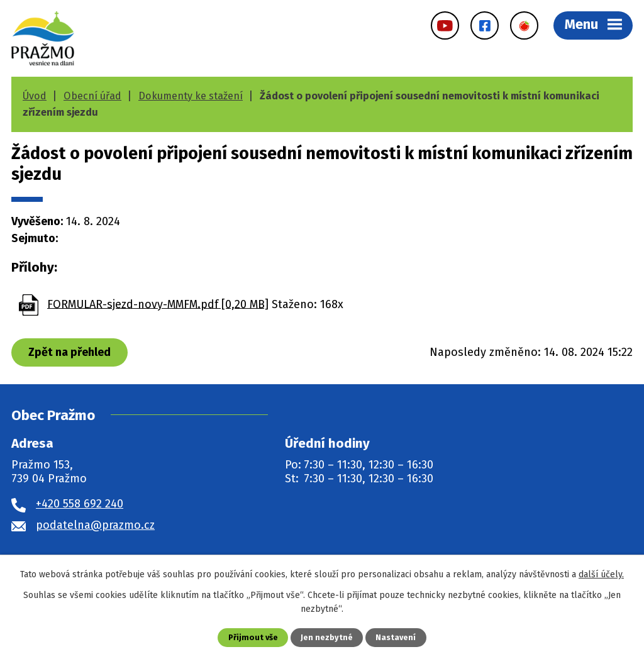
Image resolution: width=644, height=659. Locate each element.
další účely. (601, 574)
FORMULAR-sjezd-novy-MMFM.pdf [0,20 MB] (158, 304)
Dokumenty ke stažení (191, 96)
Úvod (35, 96)
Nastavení (396, 637)
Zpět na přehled (69, 352)
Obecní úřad (92, 96)
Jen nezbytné (327, 637)
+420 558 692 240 (80, 504)
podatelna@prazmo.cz (95, 525)
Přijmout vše (253, 637)
